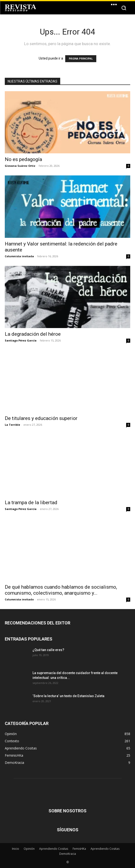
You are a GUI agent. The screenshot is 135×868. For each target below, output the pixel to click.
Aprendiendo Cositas (54, 849)
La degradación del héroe (33, 334)
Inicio (16, 849)
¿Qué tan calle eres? (48, 650)
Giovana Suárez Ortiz (20, 166)
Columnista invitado (19, 599)
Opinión (29, 849)
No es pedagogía (23, 159)
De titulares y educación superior (41, 418)
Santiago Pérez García (21, 340)
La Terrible (12, 425)
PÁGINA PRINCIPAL (81, 59)
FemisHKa (79, 849)
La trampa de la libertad (31, 503)
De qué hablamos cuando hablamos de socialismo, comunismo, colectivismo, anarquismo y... (61, 590)
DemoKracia (68, 854)
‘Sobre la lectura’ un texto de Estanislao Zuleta (68, 696)
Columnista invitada (19, 256)
